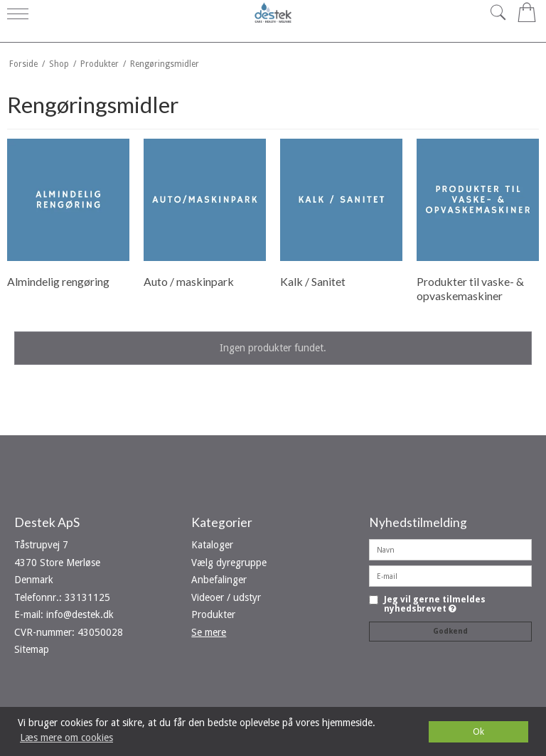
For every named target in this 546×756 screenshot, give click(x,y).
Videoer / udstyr (226, 597)
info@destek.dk (80, 614)
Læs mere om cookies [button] (66, 738)
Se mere (209, 632)
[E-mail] (450, 575)
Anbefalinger (219, 580)
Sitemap (32, 649)
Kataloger (212, 545)
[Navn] (450, 549)
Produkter (213, 614)
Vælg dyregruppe (229, 563)
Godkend (450, 631)
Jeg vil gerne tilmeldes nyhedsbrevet (435, 604)
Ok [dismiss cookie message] (478, 731)
